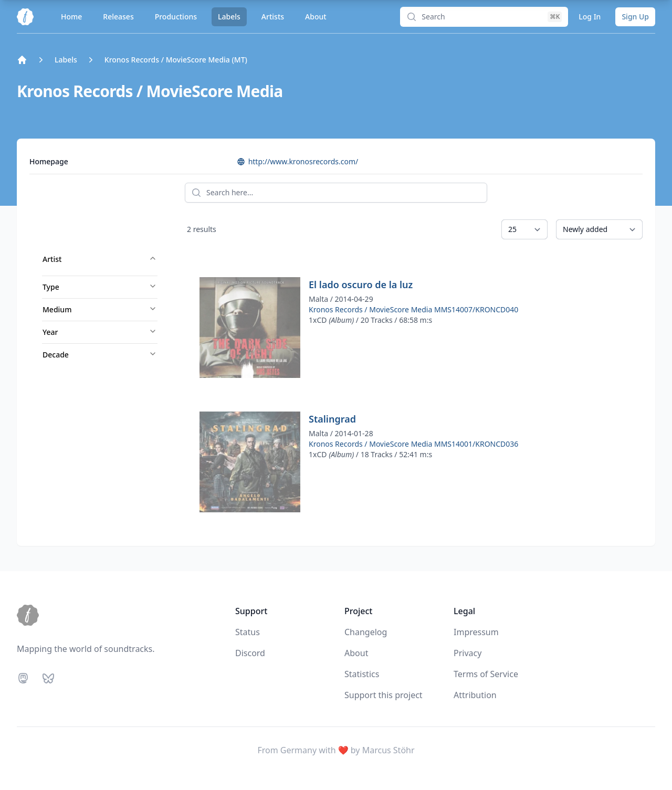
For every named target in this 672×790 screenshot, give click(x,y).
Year (100, 332)
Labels (229, 17)
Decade (100, 355)
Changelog (366, 632)
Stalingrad (332, 419)
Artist (100, 259)
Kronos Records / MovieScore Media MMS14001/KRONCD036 (413, 444)
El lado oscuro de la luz (361, 285)
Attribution (475, 695)
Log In (590, 17)
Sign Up (635, 17)
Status (248, 632)
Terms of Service (486, 674)
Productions (176, 17)
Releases (118, 17)
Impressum (476, 632)
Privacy (468, 653)
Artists (273, 17)
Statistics (362, 674)
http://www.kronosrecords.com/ (298, 161)
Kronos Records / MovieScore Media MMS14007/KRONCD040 (413, 309)
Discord (250, 653)
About (316, 17)
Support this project (384, 695)
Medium (100, 309)
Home (71, 17)
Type (100, 287)
